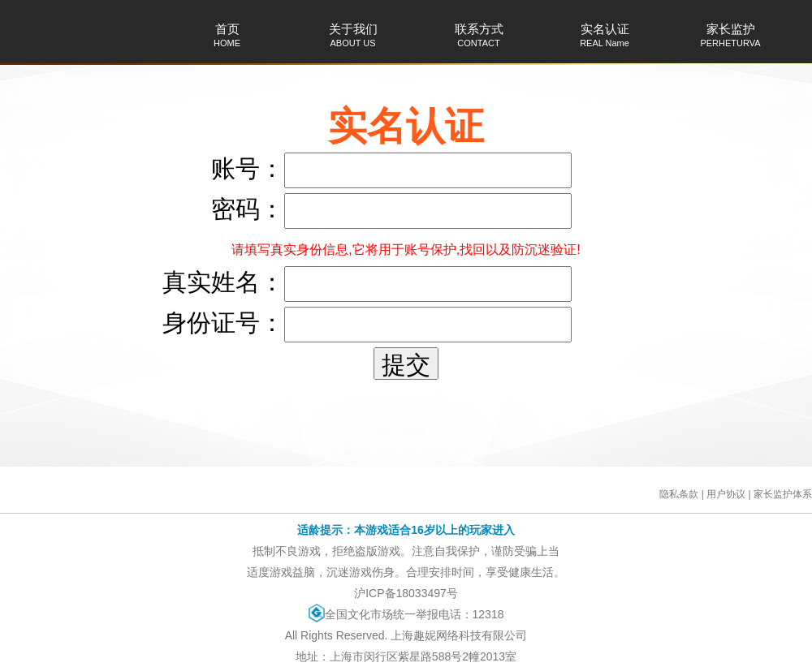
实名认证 (605, 35)
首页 (227, 35)
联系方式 (479, 35)
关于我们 (353, 35)
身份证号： (223, 323)
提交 (406, 365)
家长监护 (730, 35)
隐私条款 (679, 494)
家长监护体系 (783, 494)
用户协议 (726, 494)
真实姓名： (223, 282)
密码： (248, 209)
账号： (248, 168)
